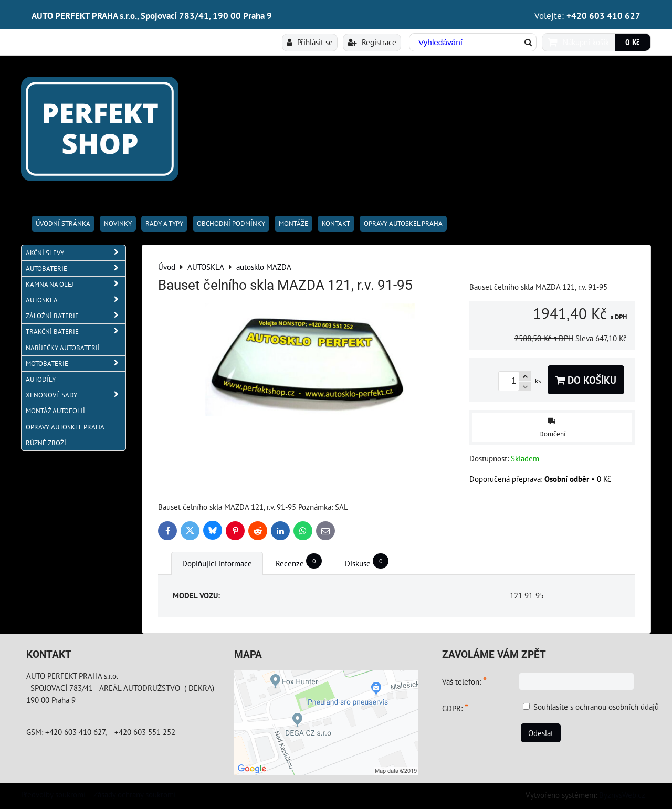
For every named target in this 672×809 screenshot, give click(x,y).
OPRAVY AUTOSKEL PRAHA (403, 223)
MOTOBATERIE (76, 364)
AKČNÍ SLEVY (76, 253)
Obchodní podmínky (231, 223)
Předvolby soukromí (53, 794)
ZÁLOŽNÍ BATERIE (76, 316)
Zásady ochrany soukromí (135, 794)
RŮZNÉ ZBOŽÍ (46, 443)
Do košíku (586, 380)
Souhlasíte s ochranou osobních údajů (596, 707)
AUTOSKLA (76, 300)
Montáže (293, 223)
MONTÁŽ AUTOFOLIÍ (55, 411)
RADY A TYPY (164, 223)
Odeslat (541, 733)
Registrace (372, 42)
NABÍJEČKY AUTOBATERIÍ (63, 348)
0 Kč (633, 42)
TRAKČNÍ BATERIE (76, 332)
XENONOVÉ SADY (76, 395)
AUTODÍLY (41, 379)
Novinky (118, 223)
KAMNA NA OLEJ (76, 284)
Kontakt (336, 223)
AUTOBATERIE (76, 269)
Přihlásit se (310, 42)
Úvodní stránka (63, 223)
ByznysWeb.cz (622, 795)
